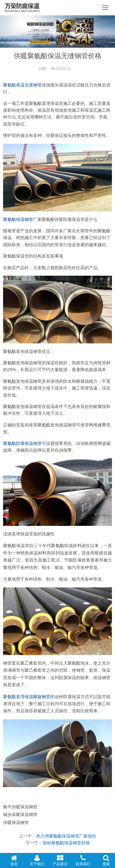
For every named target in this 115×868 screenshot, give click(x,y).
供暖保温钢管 (16, 822)
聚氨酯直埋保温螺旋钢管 (27, 697)
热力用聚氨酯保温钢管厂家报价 (66, 836)
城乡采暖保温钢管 (20, 814)
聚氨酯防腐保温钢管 (22, 443)
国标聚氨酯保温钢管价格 (66, 843)
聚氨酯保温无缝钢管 (22, 85)
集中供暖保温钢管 (20, 807)
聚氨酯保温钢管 (18, 219)
